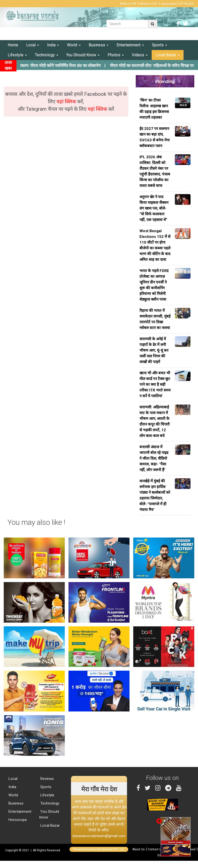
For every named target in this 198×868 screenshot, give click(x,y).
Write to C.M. (149, 4)
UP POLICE (186, 4)
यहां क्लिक (67, 102)
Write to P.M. (128, 4)
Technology (47, 55)
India (53, 45)
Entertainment (130, 45)
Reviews (47, 779)
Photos (116, 55)
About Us (138, 849)
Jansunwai (168, 4)
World (74, 45)
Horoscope (17, 820)
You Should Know (83, 55)
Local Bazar (168, 55)
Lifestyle (17, 55)
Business (99, 45)
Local (33, 45)
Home (13, 45)
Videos (140, 55)
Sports (160, 45)
